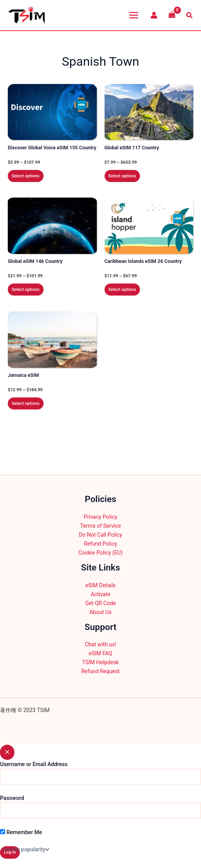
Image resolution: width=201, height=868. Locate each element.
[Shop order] (25, 849)
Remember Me (21, 832)
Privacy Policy (100, 517)
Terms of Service (100, 526)
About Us (100, 612)
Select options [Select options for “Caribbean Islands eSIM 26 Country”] (122, 290)
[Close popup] (7, 752)
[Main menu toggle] (134, 15)
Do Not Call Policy (100, 535)
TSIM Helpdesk (100, 662)
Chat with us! (100, 644)
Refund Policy (100, 544)
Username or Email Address (34, 764)
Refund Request (100, 671)
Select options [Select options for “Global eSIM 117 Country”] (122, 176)
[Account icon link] (154, 15)
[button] (190, 15)
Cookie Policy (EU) (100, 553)
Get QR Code (100, 603)
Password (12, 798)
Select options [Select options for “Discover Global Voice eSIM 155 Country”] (26, 176)
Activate (100, 594)
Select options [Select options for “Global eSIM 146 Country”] (26, 290)
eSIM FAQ (100, 653)
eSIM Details (100, 585)
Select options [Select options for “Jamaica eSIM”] (26, 403)
